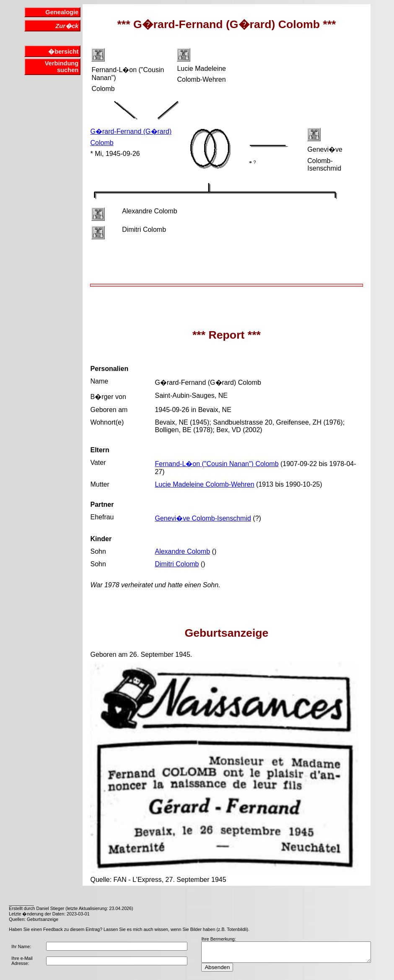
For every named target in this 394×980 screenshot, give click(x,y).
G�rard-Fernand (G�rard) (131, 131)
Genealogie (62, 12)
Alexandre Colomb (182, 551)
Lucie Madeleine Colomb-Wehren (204, 484)
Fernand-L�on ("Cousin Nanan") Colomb (216, 464)
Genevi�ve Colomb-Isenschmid (203, 518)
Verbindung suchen (62, 67)
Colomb (102, 143)
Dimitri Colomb (177, 564)
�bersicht (63, 52)
